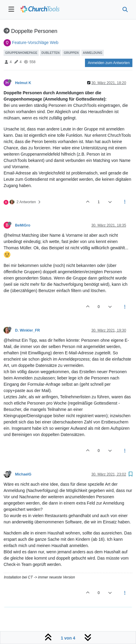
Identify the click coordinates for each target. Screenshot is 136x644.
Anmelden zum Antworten (109, 63)
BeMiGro (23, 225)
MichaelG (23, 474)
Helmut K (23, 83)
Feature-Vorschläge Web (35, 42)
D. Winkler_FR (27, 330)
